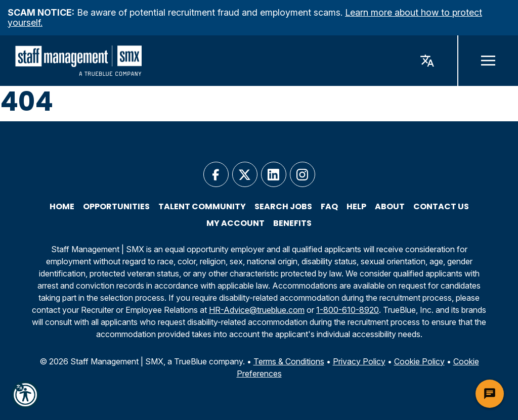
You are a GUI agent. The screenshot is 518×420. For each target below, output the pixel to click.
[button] (25, 395)
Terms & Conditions (289, 361)
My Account (235, 223)
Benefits (292, 223)
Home (62, 207)
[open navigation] (488, 61)
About (390, 207)
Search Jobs (283, 207)
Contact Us (441, 207)
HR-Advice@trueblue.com (257, 310)
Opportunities (116, 207)
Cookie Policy (419, 361)
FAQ (329, 207)
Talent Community (202, 207)
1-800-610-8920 (348, 310)
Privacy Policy (359, 361)
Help (356, 207)
